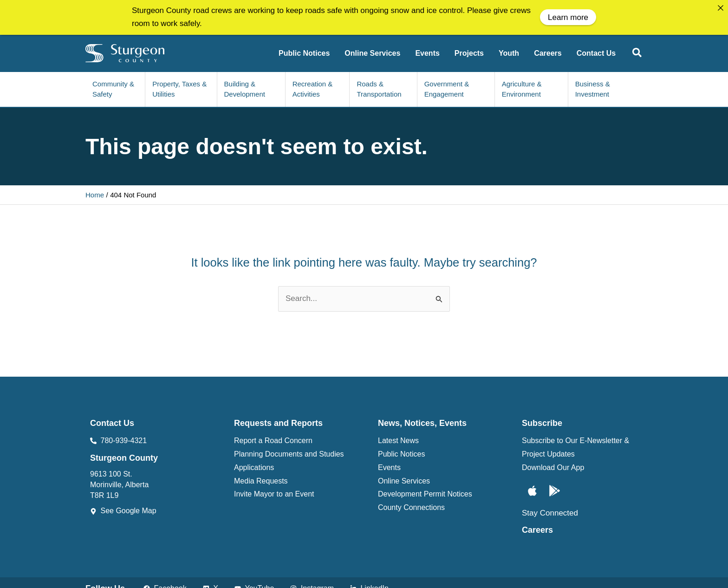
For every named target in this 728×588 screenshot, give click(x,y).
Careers (537, 528)
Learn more (568, 17)
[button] (637, 52)
